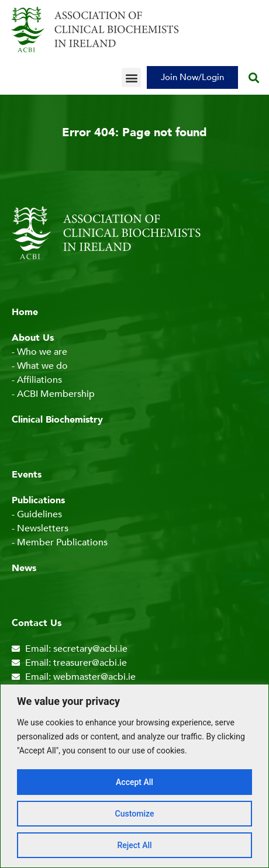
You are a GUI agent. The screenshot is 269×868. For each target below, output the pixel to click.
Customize (135, 814)
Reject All (134, 845)
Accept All (134, 782)
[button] (131, 77)
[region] (134, 776)
